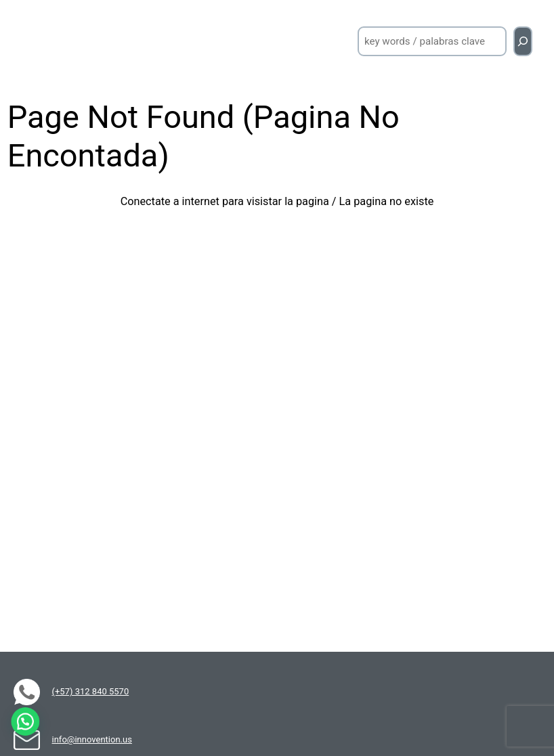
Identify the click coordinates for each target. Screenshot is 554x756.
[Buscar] (523, 41)
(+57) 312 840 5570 (91, 691)
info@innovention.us (92, 739)
